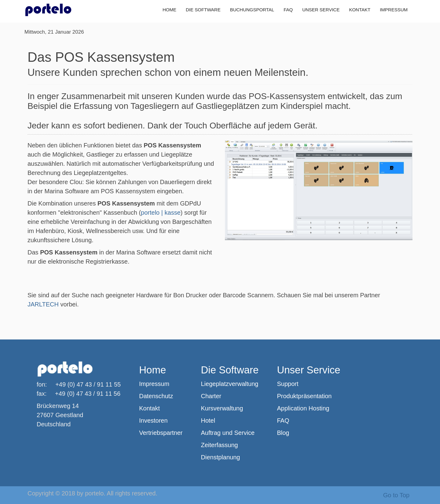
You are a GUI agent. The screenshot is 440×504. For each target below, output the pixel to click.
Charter (211, 396)
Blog (283, 433)
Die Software (230, 370)
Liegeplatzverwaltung (230, 384)
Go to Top (396, 495)
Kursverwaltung (222, 408)
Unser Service (308, 370)
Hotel (208, 421)
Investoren (153, 421)
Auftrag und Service (228, 433)
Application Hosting (303, 408)
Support (288, 384)
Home (152, 370)
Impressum (154, 384)
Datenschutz (156, 396)
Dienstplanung (221, 457)
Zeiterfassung (220, 445)
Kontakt (149, 408)
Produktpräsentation (304, 396)
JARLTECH (43, 304)
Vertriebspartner (161, 433)
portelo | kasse (161, 213)
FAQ (283, 421)
